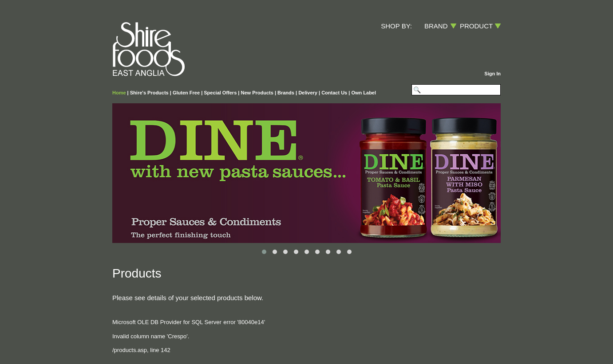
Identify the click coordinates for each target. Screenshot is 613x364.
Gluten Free (186, 93)
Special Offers (220, 93)
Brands (286, 93)
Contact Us (334, 93)
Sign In (492, 74)
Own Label (364, 93)
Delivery (308, 93)
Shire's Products (149, 93)
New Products (257, 93)
